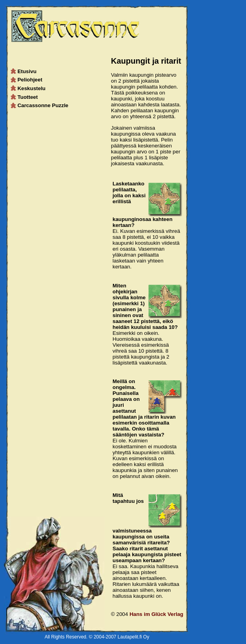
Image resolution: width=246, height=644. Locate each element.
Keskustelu (28, 88)
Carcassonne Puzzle (40, 105)
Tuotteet (24, 97)
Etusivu (24, 71)
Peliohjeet (27, 80)
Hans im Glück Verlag (156, 614)
